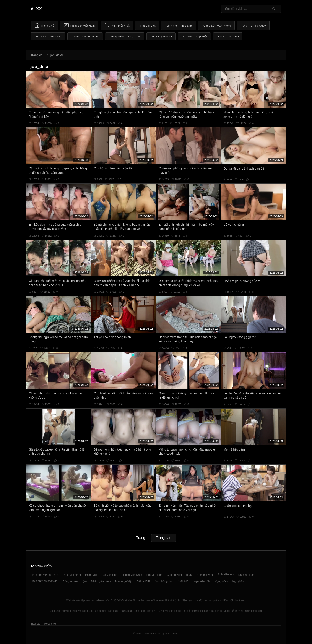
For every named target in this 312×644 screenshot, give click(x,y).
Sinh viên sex (225, 574)
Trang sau (163, 538)
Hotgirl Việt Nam (132, 575)
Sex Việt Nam (72, 575)
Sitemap (35, 624)
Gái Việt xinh (109, 575)
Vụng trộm (221, 581)
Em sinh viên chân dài (44, 581)
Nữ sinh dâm (246, 575)
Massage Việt (124, 581)
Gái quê (183, 581)
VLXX (36, 9)
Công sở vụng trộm (75, 581)
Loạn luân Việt (201, 581)
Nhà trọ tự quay (101, 581)
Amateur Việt (205, 575)
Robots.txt (50, 624)
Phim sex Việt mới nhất (45, 575)
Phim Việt (91, 575)
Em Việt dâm (154, 575)
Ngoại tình (239, 581)
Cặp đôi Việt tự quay (180, 575)
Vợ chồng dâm (165, 581)
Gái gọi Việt (144, 581)
